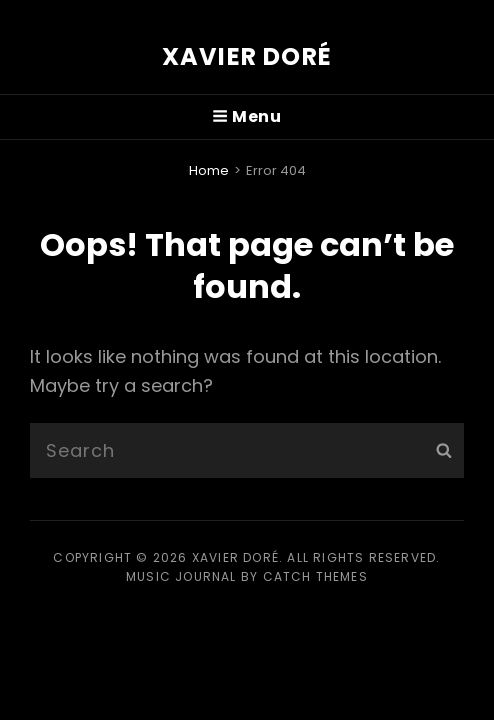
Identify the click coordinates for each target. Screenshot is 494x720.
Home (209, 170)
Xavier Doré (247, 56)
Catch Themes (315, 576)
